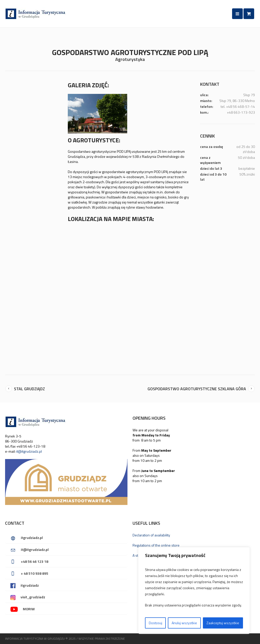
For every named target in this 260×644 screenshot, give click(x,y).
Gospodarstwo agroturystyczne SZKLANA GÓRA (197, 388)
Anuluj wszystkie (184, 623)
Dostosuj (156, 623)
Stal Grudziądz (29, 388)
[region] (194, 590)
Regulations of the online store (156, 545)
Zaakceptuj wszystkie (223, 623)
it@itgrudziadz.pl (29, 451)
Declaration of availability (151, 535)
